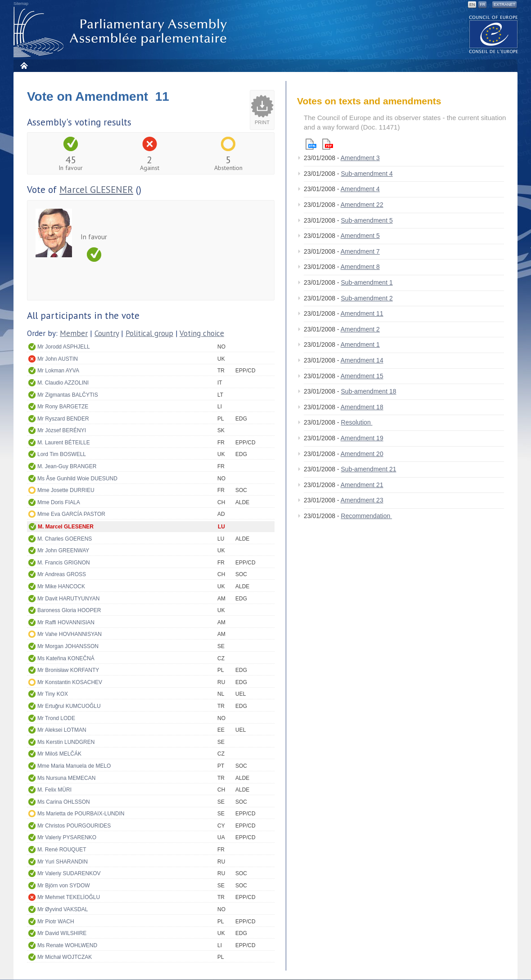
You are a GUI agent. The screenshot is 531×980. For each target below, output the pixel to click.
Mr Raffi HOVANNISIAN (66, 622)
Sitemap (21, 4)
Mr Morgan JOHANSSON (68, 646)
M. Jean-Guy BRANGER (67, 466)
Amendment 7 (360, 251)
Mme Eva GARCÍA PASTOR (71, 514)
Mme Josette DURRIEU (66, 490)
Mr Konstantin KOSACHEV (70, 682)
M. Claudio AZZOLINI (63, 383)
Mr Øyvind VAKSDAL (63, 909)
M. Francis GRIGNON (64, 563)
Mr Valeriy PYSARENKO (67, 837)
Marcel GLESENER (96, 190)
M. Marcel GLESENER (66, 527)
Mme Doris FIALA (59, 502)
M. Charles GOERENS (65, 539)
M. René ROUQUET (62, 850)
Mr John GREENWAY (63, 550)
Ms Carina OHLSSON (64, 802)
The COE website (494, 34)
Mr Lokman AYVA (58, 371)
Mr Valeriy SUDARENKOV (69, 873)
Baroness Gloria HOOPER (69, 610)
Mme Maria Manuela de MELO (74, 766)
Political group (149, 333)
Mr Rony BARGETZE (63, 407)
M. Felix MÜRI (54, 790)
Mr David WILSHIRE (62, 933)
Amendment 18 (362, 407)
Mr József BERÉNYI (62, 430)
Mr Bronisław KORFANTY (68, 670)
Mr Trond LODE (56, 718)
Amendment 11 (362, 313)
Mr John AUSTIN (58, 359)
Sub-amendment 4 (367, 174)
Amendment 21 (362, 485)
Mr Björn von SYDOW (64, 886)
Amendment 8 (360, 267)
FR (482, 4)
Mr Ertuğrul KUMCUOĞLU (69, 706)
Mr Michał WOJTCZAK (65, 957)
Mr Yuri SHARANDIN (63, 862)
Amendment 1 (360, 345)
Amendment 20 (362, 454)
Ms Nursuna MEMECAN (66, 778)
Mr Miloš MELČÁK (59, 754)
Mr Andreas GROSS (62, 574)
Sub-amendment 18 (369, 391)
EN (472, 4)
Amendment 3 (360, 158)
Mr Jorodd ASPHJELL (64, 347)
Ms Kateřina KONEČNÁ (66, 658)
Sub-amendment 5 (367, 220)
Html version (311, 144)
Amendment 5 (360, 236)
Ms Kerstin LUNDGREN (66, 742)
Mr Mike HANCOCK (61, 586)
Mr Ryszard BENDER (63, 419)
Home (24, 65)
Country (107, 333)
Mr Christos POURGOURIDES (74, 826)
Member (74, 333)
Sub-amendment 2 (367, 298)
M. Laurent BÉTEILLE (64, 443)
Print (262, 122)
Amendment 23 (362, 500)
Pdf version (328, 144)
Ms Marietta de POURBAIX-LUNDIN (81, 814)
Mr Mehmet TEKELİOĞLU (69, 897)
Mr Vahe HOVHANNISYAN (70, 634)
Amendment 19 (362, 438)
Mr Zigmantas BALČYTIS (68, 395)
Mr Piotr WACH (56, 922)
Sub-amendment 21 (369, 469)
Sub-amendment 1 (367, 282)
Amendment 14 (362, 360)
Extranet (504, 4)
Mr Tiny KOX (53, 694)
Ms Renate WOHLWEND (67, 945)
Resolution (357, 422)
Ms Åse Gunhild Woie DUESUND (77, 479)
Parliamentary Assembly (122, 32)
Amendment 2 (360, 329)
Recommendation (367, 516)
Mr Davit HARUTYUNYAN (68, 599)
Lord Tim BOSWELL (62, 454)
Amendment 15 (362, 376)
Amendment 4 (360, 189)
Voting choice (202, 333)
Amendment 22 (362, 205)
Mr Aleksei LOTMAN (62, 730)
